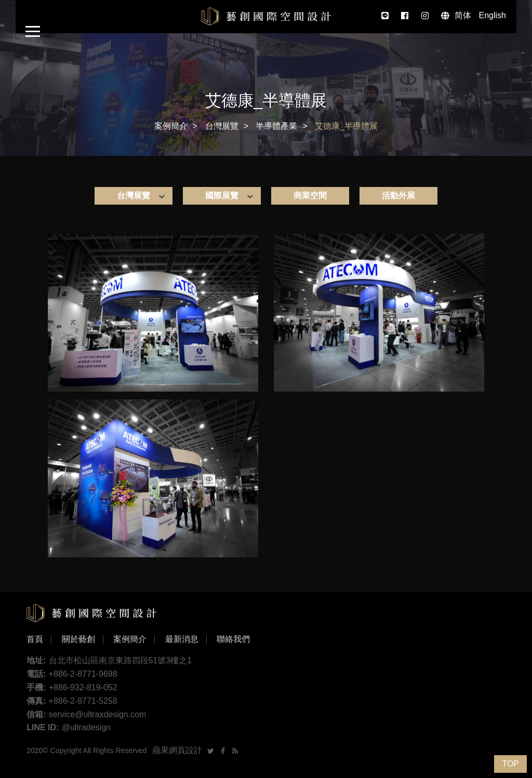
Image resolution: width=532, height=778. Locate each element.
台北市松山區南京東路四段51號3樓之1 (121, 660)
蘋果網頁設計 (177, 750)
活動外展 (398, 196)
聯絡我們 (233, 639)
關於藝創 (78, 639)
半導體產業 (276, 126)
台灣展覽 (222, 126)
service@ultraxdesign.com (98, 714)
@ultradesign (86, 727)
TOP (510, 764)
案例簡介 (171, 126)
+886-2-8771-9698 (83, 674)
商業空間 (310, 196)
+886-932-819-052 (83, 687)
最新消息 (182, 639)
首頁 (35, 639)
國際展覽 (222, 196)
